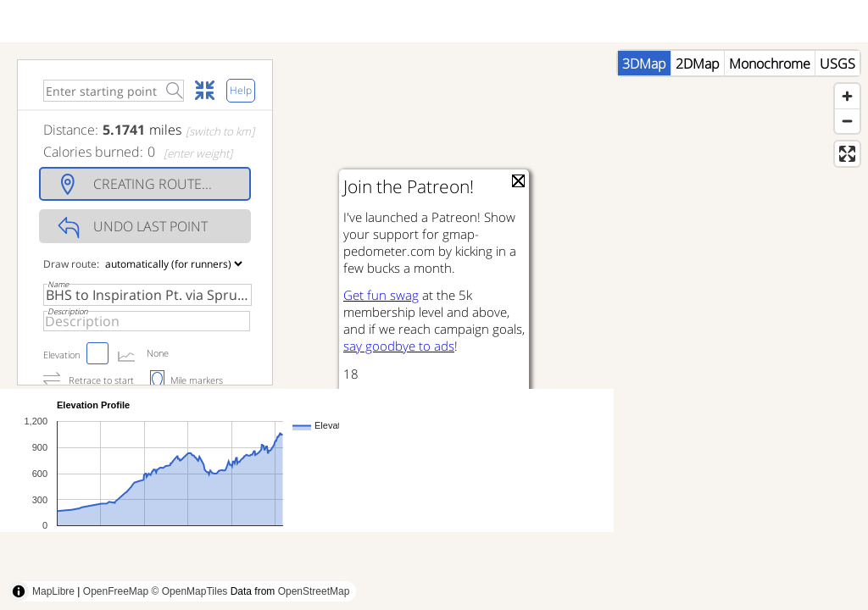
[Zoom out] (847, 121)
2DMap (698, 64)
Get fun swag (381, 295)
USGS (837, 64)
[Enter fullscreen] (847, 154)
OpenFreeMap (116, 591)
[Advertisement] (309, 572)
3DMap (644, 64)
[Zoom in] (847, 96)
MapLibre (53, 591)
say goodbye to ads (399, 346)
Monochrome (770, 64)
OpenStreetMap (314, 591)
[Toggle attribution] (19, 591)
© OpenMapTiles (190, 591)
